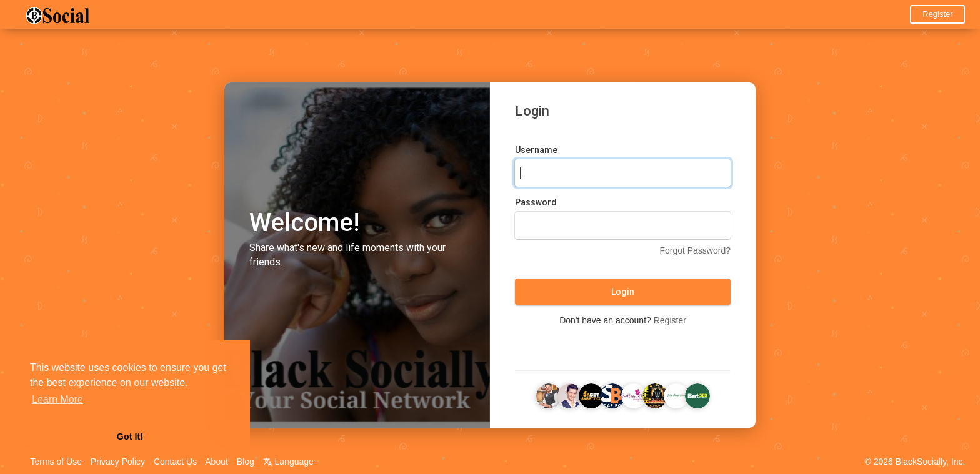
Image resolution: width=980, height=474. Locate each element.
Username (536, 151)
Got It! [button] (130, 437)
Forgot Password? (695, 251)
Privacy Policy (118, 462)
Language (288, 462)
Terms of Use (56, 462)
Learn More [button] (57, 399)
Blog (246, 462)
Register (937, 14)
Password (536, 203)
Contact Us (175, 462)
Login (623, 292)
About (217, 462)
